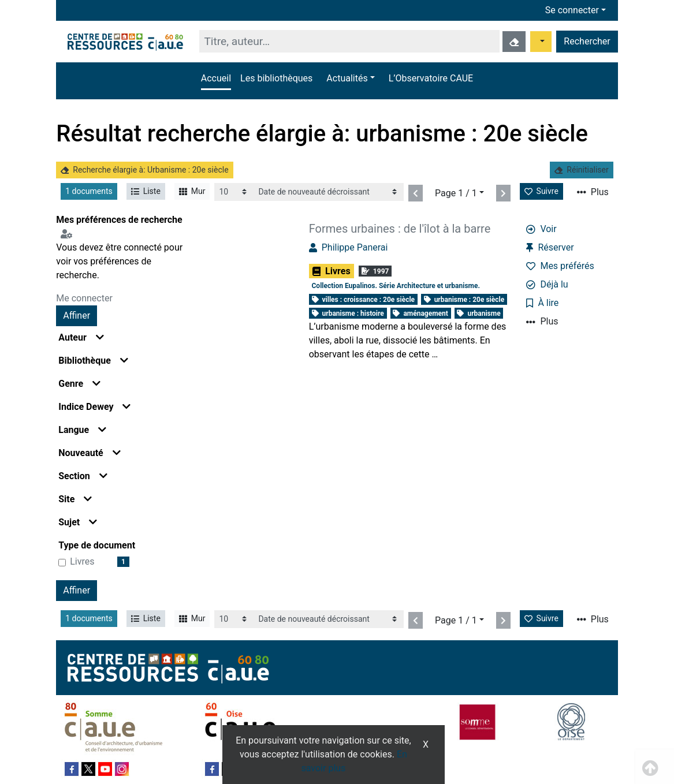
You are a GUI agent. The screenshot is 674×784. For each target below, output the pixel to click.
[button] (350, 79)
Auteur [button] (81, 337)
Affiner (77, 316)
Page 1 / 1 (456, 193)
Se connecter (572, 10)
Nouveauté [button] (90, 453)
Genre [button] (79, 384)
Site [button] (75, 499)
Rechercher (587, 41)
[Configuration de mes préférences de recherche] (69, 234)
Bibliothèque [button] (93, 361)
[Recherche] (349, 41)
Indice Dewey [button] (94, 407)
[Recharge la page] (234, 192)
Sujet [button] (78, 522)
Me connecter (84, 298)
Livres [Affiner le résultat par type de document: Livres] (82, 561)
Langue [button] (82, 430)
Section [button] (83, 476)
